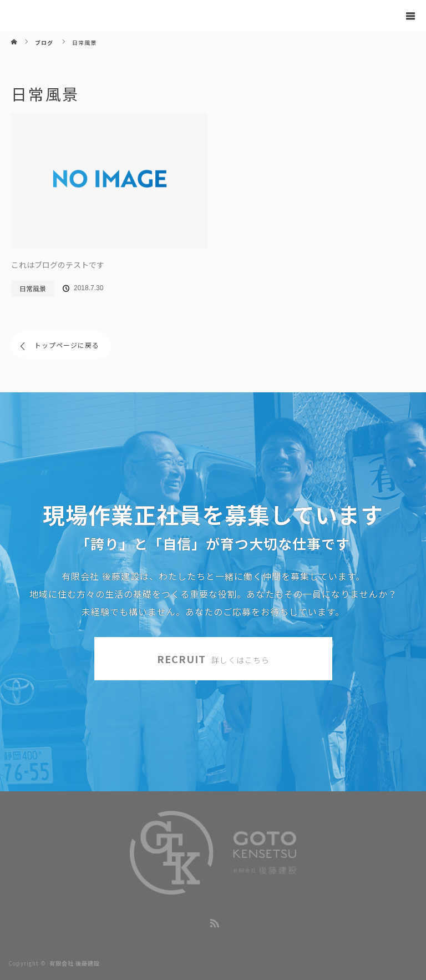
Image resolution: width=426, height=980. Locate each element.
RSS (213, 921)
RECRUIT (213, 659)
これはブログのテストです (58, 265)
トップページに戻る (67, 345)
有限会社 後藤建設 (75, 963)
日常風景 (33, 288)
